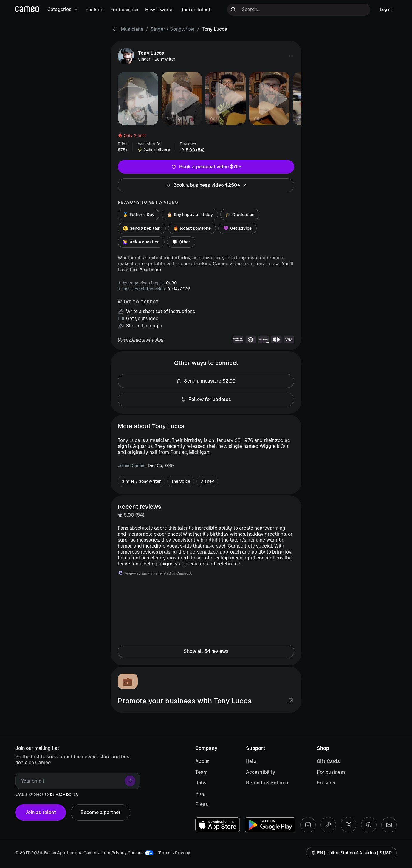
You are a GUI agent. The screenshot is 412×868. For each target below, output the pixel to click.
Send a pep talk (142, 228)
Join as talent (41, 813)
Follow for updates (206, 400)
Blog (200, 794)
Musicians (132, 29)
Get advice (237, 228)
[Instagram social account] (308, 825)
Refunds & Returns (267, 783)
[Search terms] (299, 10)
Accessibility (261, 772)
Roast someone (192, 228)
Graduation (240, 215)
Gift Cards (328, 761)
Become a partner (100, 813)
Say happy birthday (190, 215)
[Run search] (233, 10)
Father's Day (139, 215)
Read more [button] (150, 270)
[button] (291, 56)
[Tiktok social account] (328, 825)
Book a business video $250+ (206, 185)
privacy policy (64, 794)
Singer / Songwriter (173, 29)
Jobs (201, 783)
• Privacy (182, 853)
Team (201, 772)
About (202, 761)
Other (181, 242)
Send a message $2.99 (206, 381)
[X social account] (349, 825)
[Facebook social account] (369, 825)
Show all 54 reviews (206, 651)
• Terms (163, 853)
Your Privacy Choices (123, 853)
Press (202, 804)
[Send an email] (389, 825)
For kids (326, 783)
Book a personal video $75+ (206, 167)
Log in (386, 10)
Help (251, 761)
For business (331, 772)
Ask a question (141, 242)
